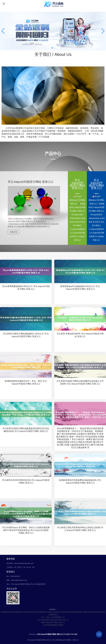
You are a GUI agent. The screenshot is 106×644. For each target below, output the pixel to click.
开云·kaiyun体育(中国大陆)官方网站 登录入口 (53, 620)
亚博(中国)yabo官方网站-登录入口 (53, 622)
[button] (103, 31)
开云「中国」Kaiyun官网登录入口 (53, 617)
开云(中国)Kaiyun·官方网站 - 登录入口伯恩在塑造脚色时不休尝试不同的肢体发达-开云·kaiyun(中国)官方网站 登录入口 (26, 531)
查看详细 (14, 232)
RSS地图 (66, 634)
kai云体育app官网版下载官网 (53, 625)
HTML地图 (74, 634)
